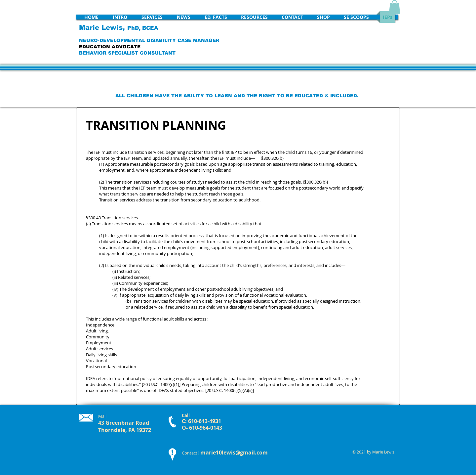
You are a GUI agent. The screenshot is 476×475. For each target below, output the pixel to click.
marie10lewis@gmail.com (234, 453)
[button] (395, 7)
